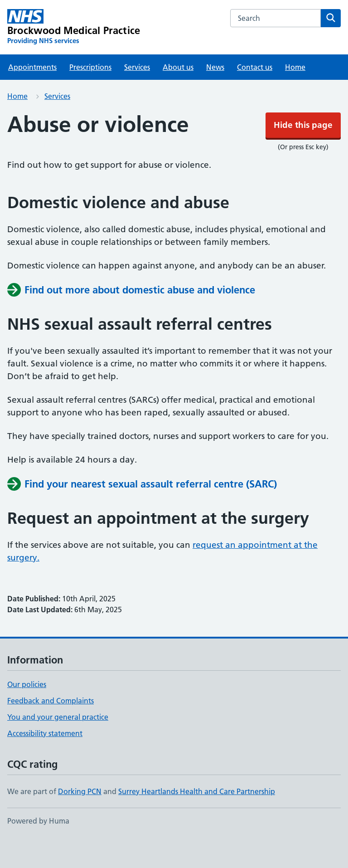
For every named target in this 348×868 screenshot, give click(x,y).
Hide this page (174, 13)
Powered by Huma (38, 848)
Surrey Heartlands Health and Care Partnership (197, 819)
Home (295, 94)
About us (178, 94)
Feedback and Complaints (51, 728)
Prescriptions (90, 94)
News (215, 94)
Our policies (27, 712)
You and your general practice (58, 744)
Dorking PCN (80, 819)
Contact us (255, 94)
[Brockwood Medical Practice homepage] (74, 54)
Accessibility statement (45, 761)
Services (137, 94)
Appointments (32, 94)
